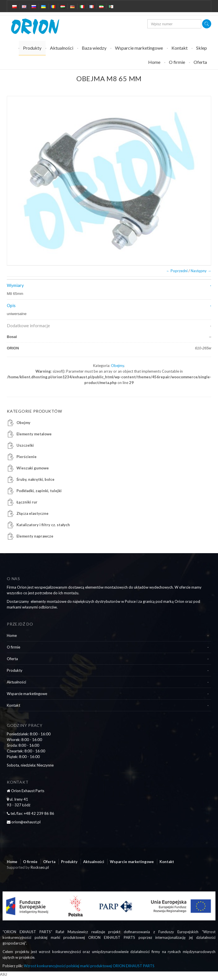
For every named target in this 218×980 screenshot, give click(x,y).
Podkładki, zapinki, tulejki (39, 491)
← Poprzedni (177, 271)
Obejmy (118, 366)
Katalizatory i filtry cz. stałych (43, 525)
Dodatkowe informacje (28, 326)
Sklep (202, 48)
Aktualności (62, 48)
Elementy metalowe (34, 434)
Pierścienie (27, 457)
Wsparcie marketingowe (139, 48)
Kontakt (180, 48)
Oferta (200, 62)
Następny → (201, 271)
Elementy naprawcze (35, 536)
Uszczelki (25, 445)
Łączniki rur (27, 502)
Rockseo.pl (40, 867)
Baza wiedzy (94, 48)
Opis (11, 305)
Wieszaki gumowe (33, 468)
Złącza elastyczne (33, 513)
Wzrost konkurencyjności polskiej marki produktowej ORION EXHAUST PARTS (89, 966)
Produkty (32, 48)
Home (154, 62)
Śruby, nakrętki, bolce (35, 479)
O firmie (177, 62)
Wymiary (15, 285)
